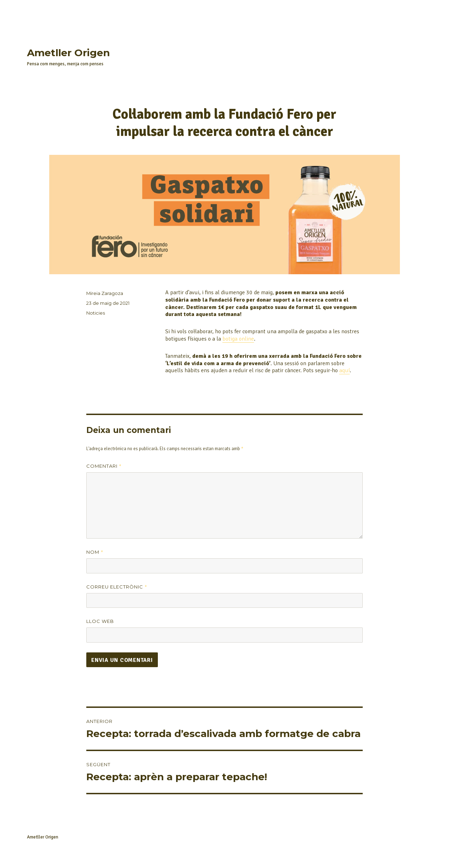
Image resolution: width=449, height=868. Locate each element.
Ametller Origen (68, 53)
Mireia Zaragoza (105, 293)
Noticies (96, 313)
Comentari (104, 466)
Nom (95, 552)
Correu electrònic (117, 587)
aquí (344, 370)
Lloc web (100, 621)
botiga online (238, 339)
